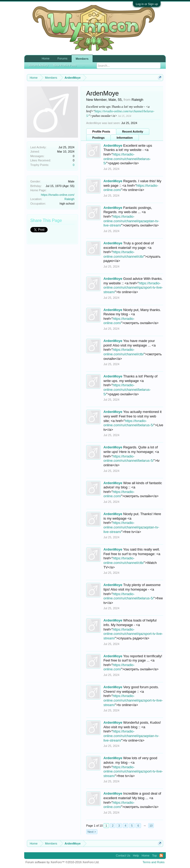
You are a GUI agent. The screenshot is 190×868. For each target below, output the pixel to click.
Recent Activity (133, 132)
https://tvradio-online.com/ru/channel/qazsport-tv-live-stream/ (133, 288)
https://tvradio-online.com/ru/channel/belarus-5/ (127, 159)
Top (155, 855)
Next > (92, 832)
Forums (62, 58)
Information (125, 138)
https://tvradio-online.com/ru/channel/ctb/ (124, 352)
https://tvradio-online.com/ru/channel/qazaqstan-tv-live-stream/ (131, 221)
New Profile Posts (65, 63)
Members (82, 59)
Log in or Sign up (147, 4)
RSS (161, 855)
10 (151, 826)
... (83, 63)
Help (136, 855)
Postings (98, 138)
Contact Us (123, 855)
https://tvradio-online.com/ (58, 195)
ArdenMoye (113, 146)
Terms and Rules (154, 862)
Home (46, 58)
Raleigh (69, 199)
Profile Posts (101, 132)
